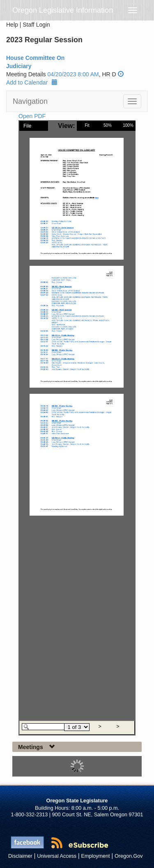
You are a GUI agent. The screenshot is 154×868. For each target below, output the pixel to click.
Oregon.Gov (129, 856)
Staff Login (36, 25)
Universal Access (57, 856)
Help (12, 25)
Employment (96, 856)
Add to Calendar (32, 82)
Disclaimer (20, 856)
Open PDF (32, 116)
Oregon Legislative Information (63, 10)
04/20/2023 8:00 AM (73, 74)
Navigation (30, 101)
